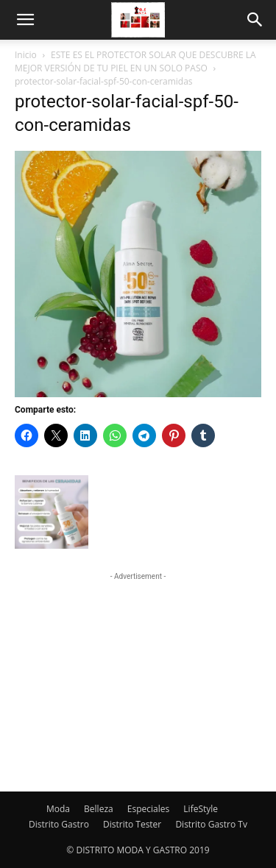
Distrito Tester (132, 824)
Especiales (148, 809)
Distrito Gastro (59, 824)
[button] (25, 20)
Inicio (26, 55)
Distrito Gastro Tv (211, 824)
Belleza (99, 809)
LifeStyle (201, 809)
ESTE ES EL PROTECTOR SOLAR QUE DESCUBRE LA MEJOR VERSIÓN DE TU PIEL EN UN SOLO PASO (135, 61)
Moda (58, 809)
